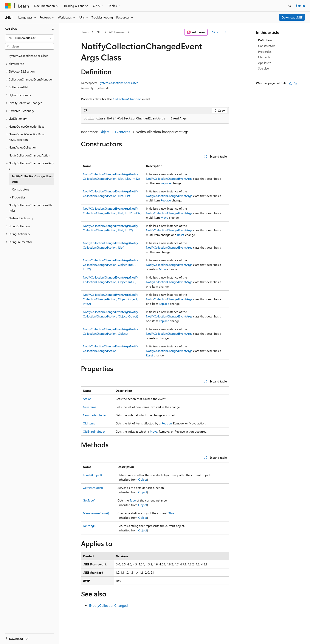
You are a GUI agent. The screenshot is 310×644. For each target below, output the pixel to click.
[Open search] (290, 6)
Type (133, 500)
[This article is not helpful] (296, 83)
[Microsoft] (8, 6)
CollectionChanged (127, 99)
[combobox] (29, 38)
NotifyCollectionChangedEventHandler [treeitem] (31, 208)
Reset (181, 235)
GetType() (89, 500)
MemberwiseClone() (96, 513)
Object (104, 132)
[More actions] (225, 32)
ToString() (89, 526)
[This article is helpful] (291, 83)
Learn (85, 32)
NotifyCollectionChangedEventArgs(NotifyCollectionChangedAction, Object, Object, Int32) (110, 299)
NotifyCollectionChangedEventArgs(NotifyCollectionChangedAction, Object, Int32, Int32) (110, 265)
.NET (99, 32)
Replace (166, 183)
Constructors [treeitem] (21, 189)
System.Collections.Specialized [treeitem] (29, 56)
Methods (264, 57)
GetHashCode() (93, 488)
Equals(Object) (92, 475)
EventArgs (122, 132)
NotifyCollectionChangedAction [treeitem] (29, 155)
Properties (265, 52)
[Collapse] (53, 29)
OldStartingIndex (94, 431)
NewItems (89, 407)
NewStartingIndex (95, 415)
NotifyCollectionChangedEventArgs (169, 179)
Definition (265, 40)
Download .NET (292, 17)
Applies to (265, 63)
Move (164, 218)
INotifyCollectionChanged (108, 605)
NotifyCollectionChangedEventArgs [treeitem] (33, 179)
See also (263, 68)
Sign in (300, 5)
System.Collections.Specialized (119, 83)
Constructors (267, 46)
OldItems (89, 423)
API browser (117, 32)
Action (87, 399)
